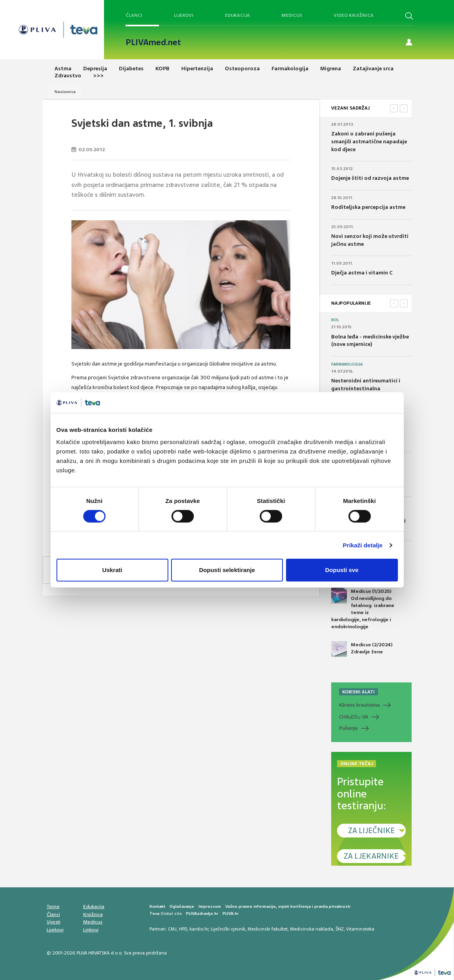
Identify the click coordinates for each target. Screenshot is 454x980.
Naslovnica (65, 92)
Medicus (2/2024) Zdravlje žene (362, 649)
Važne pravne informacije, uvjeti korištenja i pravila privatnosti (288, 906)
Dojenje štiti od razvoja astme (370, 178)
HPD (183, 929)
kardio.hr (199, 929)
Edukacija (237, 15)
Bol (335, 320)
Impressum (210, 906)
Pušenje (348, 728)
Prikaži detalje (363, 545)
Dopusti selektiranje (227, 570)
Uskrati (112, 570)
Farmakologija (347, 364)
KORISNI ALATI (358, 692)
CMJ (172, 929)
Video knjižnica (354, 15)
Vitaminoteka (360, 929)
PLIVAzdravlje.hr (202, 913)
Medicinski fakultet (268, 929)
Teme (53, 907)
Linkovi (91, 930)
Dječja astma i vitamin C (362, 273)
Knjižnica (93, 914)
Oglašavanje (182, 906)
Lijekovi (184, 15)
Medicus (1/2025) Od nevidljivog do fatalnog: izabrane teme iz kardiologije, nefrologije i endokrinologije (363, 609)
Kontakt (157, 906)
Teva (154, 913)
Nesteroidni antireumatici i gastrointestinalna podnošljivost (366, 388)
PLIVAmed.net (153, 42)
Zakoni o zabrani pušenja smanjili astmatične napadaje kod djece (369, 141)
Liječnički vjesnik (228, 929)
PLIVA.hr (231, 913)
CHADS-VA (354, 717)
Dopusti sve (342, 570)
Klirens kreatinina (359, 705)
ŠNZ (340, 929)
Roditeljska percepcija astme (368, 207)
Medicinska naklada (312, 929)
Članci (134, 15)
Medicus (292, 15)
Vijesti (54, 922)
